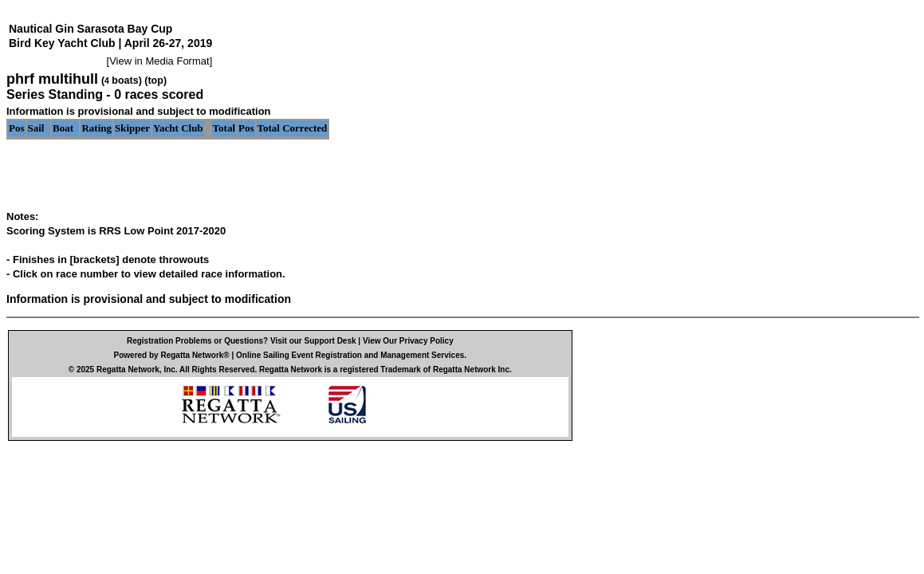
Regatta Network (128, 370)
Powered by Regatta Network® (172, 355)
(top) (155, 81)
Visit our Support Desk (313, 341)
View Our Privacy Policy (408, 341)
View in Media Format (159, 61)
